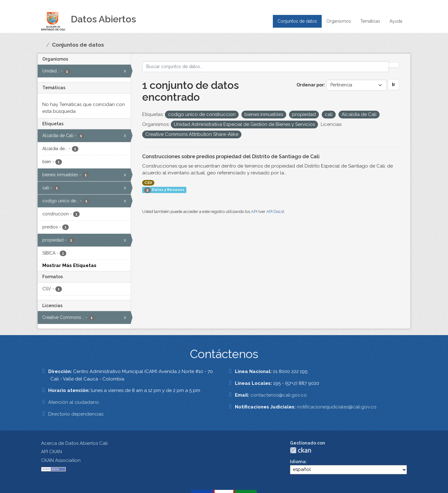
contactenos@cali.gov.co (279, 395)
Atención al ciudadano (74, 402)
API (254, 212)
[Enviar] (394, 65)
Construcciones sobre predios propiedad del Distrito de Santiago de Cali (231, 157)
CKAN (301, 450)
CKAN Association (61, 460)
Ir (394, 85)
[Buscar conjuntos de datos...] (266, 67)
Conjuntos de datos (297, 21)
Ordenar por (310, 85)
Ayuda (396, 21)
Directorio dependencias (76, 414)
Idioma (298, 462)
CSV (148, 183)
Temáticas (370, 21)
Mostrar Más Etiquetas (69, 265)
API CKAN (51, 452)
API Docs (275, 212)
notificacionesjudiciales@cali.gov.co (337, 407)
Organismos (339, 21)
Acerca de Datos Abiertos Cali (74, 443)
